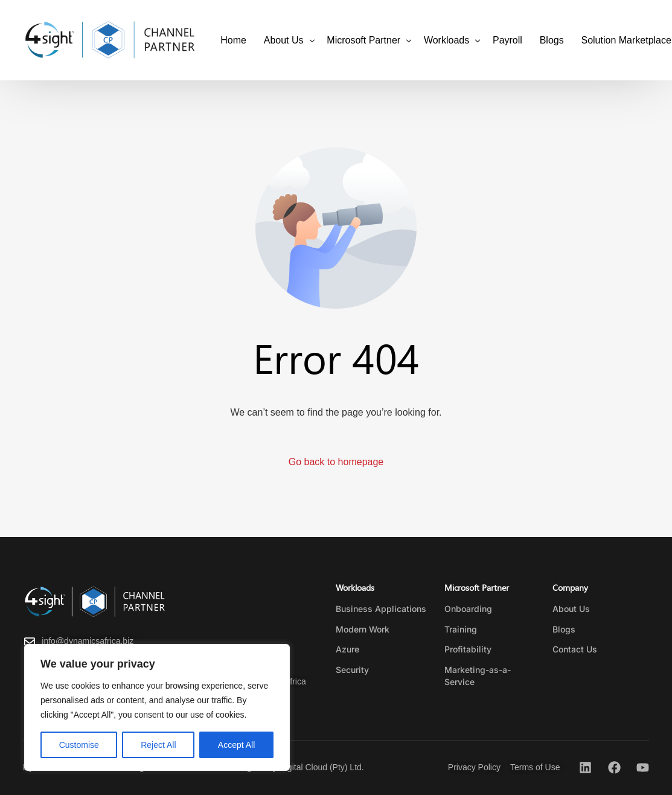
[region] (157, 707)
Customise (79, 745)
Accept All (236, 745)
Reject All (158, 745)
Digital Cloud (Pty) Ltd (321, 767)
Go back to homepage (336, 462)
